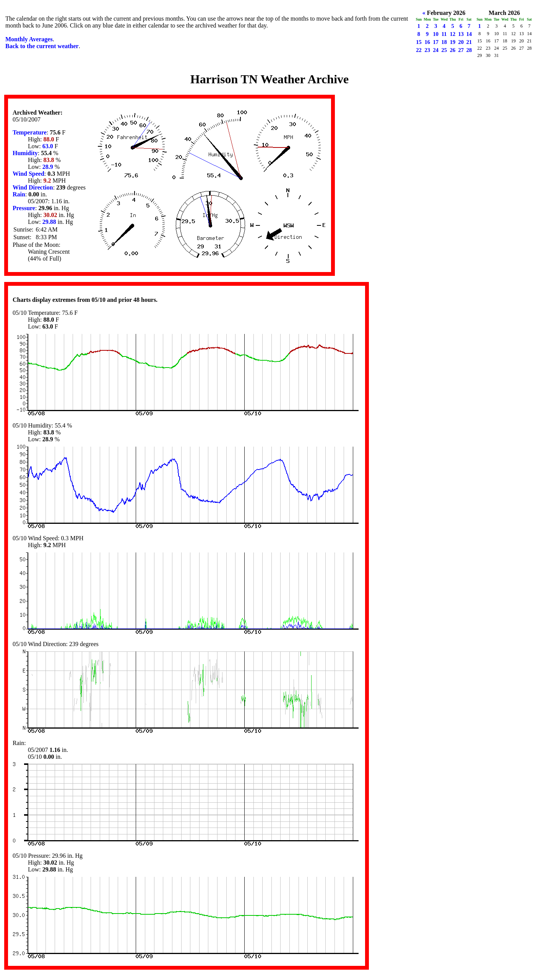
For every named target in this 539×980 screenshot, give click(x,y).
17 (436, 42)
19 (453, 42)
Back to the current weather (42, 46)
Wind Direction (33, 187)
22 (419, 50)
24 (436, 50)
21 (469, 42)
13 (461, 34)
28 (469, 50)
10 (436, 34)
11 (444, 34)
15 (419, 42)
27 (461, 50)
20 (461, 42)
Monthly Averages (29, 39)
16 (427, 42)
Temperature (30, 132)
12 (453, 34)
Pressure (24, 208)
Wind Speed (28, 174)
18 (444, 42)
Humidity (25, 153)
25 (444, 50)
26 (453, 50)
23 (427, 50)
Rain (19, 194)
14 (469, 34)
